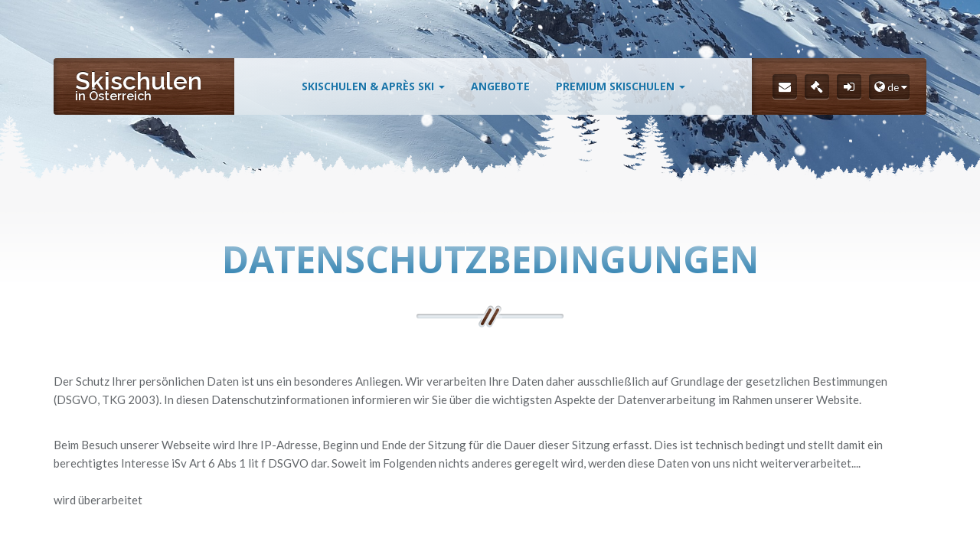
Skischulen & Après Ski (373, 86)
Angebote (500, 86)
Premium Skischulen (621, 86)
